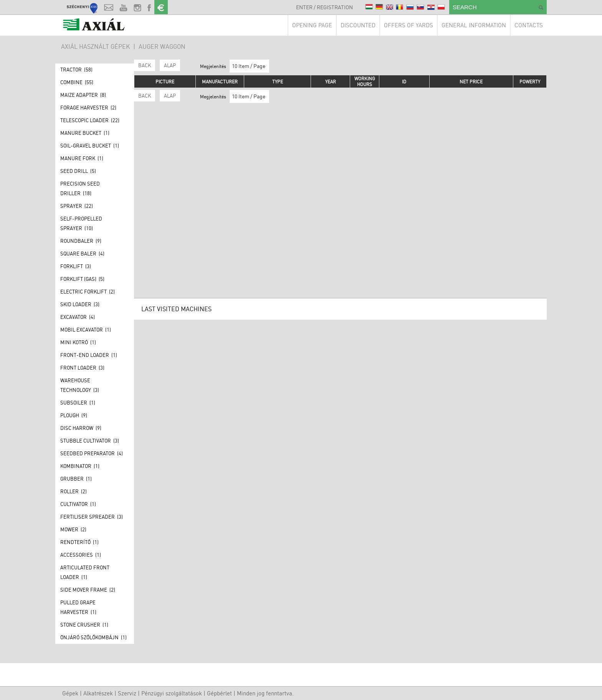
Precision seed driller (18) (80, 188)
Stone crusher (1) (84, 625)
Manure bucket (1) (85, 133)
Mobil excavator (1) (86, 330)
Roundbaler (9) (81, 241)
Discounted (358, 25)
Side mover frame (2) (88, 590)
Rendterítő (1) (79, 542)
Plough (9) (74, 415)
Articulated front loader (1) (85, 572)
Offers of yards (408, 25)
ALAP (170, 65)
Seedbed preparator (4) (92, 453)
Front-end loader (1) (89, 355)
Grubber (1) (76, 479)
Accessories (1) (81, 555)
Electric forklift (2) (88, 292)
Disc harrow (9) (81, 428)
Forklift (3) (76, 266)
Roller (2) (74, 491)
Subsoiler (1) (78, 403)
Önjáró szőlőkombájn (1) (93, 637)
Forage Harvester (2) (88, 108)
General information (474, 25)
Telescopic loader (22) (90, 120)
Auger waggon (162, 46)
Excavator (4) (78, 317)
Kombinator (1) (80, 466)
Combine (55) (77, 82)
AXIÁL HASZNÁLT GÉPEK (95, 46)
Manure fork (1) (82, 158)
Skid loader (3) (80, 304)
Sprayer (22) (77, 206)
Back (145, 65)
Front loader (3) (82, 368)
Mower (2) (73, 529)
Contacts (529, 25)
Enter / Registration (324, 7)
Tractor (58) (76, 70)
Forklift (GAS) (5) (82, 279)
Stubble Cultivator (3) (90, 441)
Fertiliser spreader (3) (92, 517)
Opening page (312, 25)
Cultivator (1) (78, 504)
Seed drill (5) (78, 171)
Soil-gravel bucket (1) (90, 146)
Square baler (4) (82, 254)
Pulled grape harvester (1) (78, 607)
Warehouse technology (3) (80, 385)
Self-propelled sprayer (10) (81, 223)
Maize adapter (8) (83, 95)
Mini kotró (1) (78, 342)
